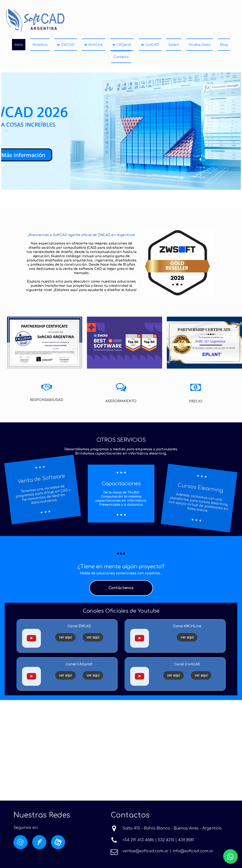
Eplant (174, 45)
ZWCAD (66, 45)
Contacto (121, 57)
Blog (224, 45)
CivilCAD (150, 45)
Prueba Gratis (199, 45)
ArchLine (94, 45)
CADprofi (122, 45)
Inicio (19, 45)
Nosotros (40, 45)
